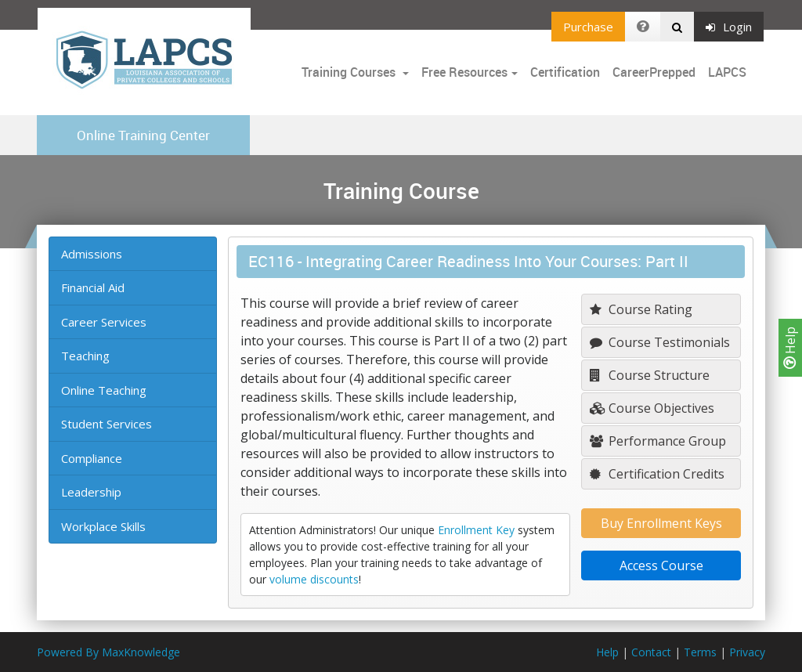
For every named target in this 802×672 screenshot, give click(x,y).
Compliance (92, 458)
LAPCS (727, 72)
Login (729, 27)
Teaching (85, 356)
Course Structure (650, 375)
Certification (565, 72)
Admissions (92, 254)
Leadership (91, 492)
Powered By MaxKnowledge (108, 652)
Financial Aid (93, 287)
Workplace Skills (103, 526)
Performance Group (658, 441)
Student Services (107, 424)
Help (790, 348)
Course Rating (641, 309)
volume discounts (314, 579)
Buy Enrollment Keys (661, 523)
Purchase (588, 27)
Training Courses (350, 72)
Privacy (747, 652)
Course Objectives (652, 408)
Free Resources (464, 72)
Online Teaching (104, 390)
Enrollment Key (476, 530)
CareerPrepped (654, 72)
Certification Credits (657, 474)
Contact (651, 652)
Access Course (661, 565)
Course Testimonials (660, 342)
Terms (700, 652)
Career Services (104, 322)
